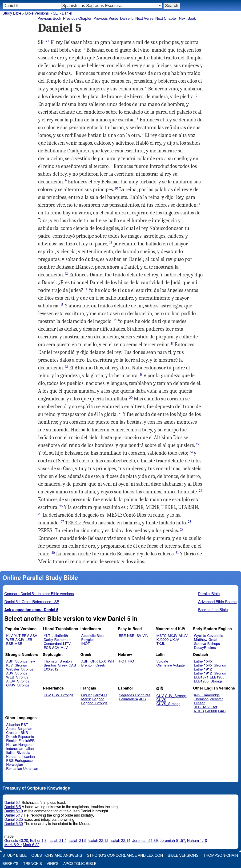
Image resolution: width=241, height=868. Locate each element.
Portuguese (24, 761)
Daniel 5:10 (14, 811)
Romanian (14, 769)
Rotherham (63, 640)
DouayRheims (205, 648)
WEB (10, 640)
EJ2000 (211, 711)
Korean (12, 757)
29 (182, 529)
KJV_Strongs (16, 665)
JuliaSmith (60, 636)
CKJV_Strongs (18, 685)
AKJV (20, 640)
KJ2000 (163, 640)
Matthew (201, 640)
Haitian (12, 745)
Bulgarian (25, 729)
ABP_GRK (90, 661)
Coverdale (215, 636)
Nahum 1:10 (197, 841)
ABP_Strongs (17, 661)
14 (86, 289)
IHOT (86, 644)
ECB (47, 648)
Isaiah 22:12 (98, 841)
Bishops (214, 644)
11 (200, 204)
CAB (72, 665)
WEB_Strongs (17, 677)
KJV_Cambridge (207, 695)
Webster (216, 699)
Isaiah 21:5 (78, 841)
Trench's (32, 864)
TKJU (161, 644)
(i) (45, 41)
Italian (29, 749)
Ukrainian (31, 769)
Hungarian (26, 745)
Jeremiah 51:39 (145, 841)
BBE (122, 636)
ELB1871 (201, 677)
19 (141, 374)
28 (190, 522)
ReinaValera (128, 699)
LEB (29, 640)
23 (191, 452)
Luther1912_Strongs (210, 673)
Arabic (11, 729)
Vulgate (162, 661)
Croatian (13, 733)
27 (62, 522)
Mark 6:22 (31, 845)
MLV (64, 648)
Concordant (53, 644)
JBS (142, 699)
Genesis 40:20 (16, 841)
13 (66, 274)
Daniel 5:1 (13, 803)
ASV (34, 636)
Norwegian (14, 765)
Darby (48, 640)
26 (40, 514)
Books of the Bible (213, 610)
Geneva (200, 644)
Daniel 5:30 (14, 824)
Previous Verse (106, 19)
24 (201, 491)
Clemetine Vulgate (171, 665)
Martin (86, 699)
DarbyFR (100, 695)
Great (213, 640)
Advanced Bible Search (217, 602)
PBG (10, 761)
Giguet (86, 695)
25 (61, 506)
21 (120, 413)
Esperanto (26, 737)
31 (177, 553)
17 (172, 343)
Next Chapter (166, 19)
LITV (67, 644)
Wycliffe (200, 636)
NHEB (199, 711)
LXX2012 (51, 669)
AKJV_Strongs (18, 681)
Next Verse (144, 19)
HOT (123, 661)
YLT (17, 636)
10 (117, 188)
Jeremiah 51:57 (172, 841)
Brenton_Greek (56, 665)
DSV (47, 695)
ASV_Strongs (17, 673)
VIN (145, 636)
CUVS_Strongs (169, 704)
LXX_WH (107, 661)
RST (25, 725)
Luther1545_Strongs (210, 665)
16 (115, 320)
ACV (56, 648)
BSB (10, 644)
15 (62, 305)
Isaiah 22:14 (120, 841)
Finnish (12, 741)
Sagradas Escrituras (135, 695)
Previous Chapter (77, 19)
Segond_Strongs (94, 703)
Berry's (10, 864)
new (32, 661)
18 (66, 367)
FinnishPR (27, 741)
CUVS (161, 700)
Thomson (51, 661)
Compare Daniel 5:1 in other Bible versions (39, 594)
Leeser (199, 703)
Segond (98, 699)
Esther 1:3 (38, 841)
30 (53, 553)
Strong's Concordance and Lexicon (125, 856)
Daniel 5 (127, 19)
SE (55, 13)
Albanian (13, 725)
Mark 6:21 (13, 845)
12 (111, 243)
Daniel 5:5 (13, 807)
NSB (131, 636)
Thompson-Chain (221, 856)
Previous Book (49, 19)
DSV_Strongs (63, 695)
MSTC (162, 636)
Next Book (187, 19)
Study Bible (12, 13)
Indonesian (15, 749)
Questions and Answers (57, 856)
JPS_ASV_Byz (206, 707)
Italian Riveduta (18, 753)
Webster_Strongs (20, 669)
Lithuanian (27, 757)
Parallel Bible (209, 594)
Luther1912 (203, 669)
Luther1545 (203, 661)
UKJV (175, 640)
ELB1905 (217, 677)
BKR (24, 733)
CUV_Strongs (176, 696)
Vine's (52, 864)
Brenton (66, 661)
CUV (160, 696)
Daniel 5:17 (14, 815)
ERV (25, 636)
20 (131, 398)
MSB (18, 644)
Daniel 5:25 (14, 820)
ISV (138, 636)
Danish (12, 737)
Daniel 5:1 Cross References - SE (32, 602)
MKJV (173, 636)
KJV (9, 636)
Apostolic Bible (80, 864)
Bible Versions (37, 13)
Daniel (67, 13)
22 (198, 444)
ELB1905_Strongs (208, 681)
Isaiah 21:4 (58, 841)
